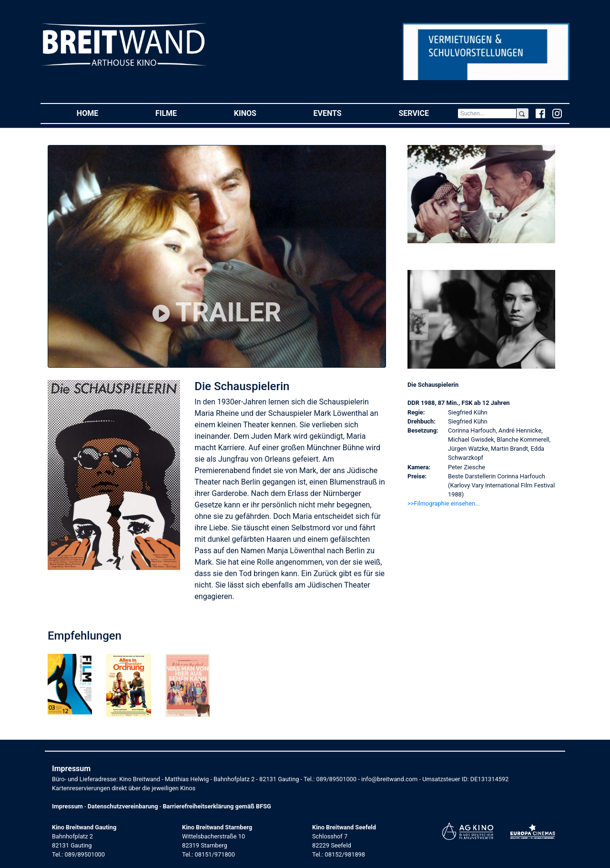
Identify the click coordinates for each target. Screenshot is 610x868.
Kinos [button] (259, 113)
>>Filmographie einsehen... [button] (444, 503)
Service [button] (428, 113)
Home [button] (102, 113)
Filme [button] (180, 113)
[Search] (487, 114)
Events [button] (342, 113)
